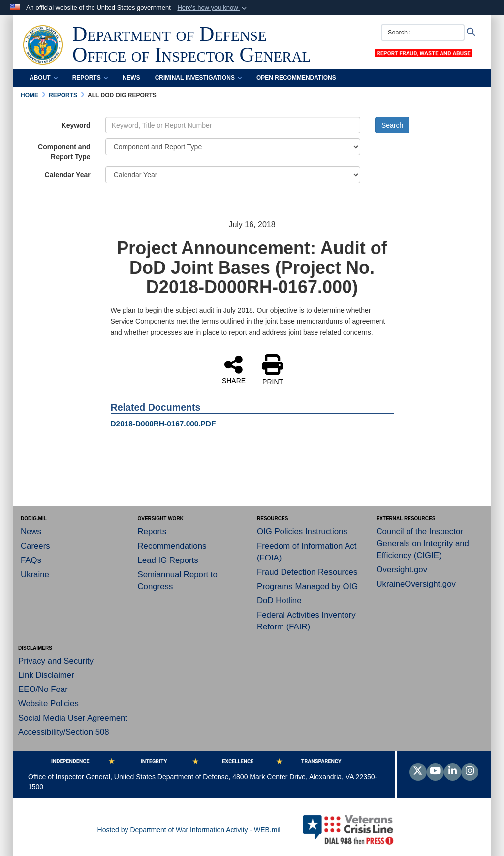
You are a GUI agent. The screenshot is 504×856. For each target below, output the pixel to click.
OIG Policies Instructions (302, 532)
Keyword (76, 125)
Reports (90, 78)
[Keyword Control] (233, 125)
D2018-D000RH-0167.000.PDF (163, 423)
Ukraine (35, 575)
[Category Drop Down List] (233, 147)
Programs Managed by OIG (307, 586)
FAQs (31, 560)
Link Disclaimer (46, 675)
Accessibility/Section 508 (64, 732)
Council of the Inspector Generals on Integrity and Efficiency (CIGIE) (423, 543)
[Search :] (423, 33)
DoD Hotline (279, 601)
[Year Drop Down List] (233, 175)
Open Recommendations (296, 78)
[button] (213, 8)
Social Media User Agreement (73, 718)
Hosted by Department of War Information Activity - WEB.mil (189, 830)
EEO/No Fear (43, 689)
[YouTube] (435, 772)
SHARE (234, 369)
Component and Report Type (64, 152)
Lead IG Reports (168, 560)
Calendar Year (68, 175)
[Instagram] (470, 772)
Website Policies (48, 704)
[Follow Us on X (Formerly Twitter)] (418, 772)
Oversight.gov (402, 570)
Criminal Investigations (198, 78)
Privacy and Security (56, 661)
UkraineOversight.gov (416, 584)
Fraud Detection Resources (307, 572)
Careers (35, 546)
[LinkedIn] (453, 772)
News (131, 78)
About (44, 78)
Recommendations (172, 546)
